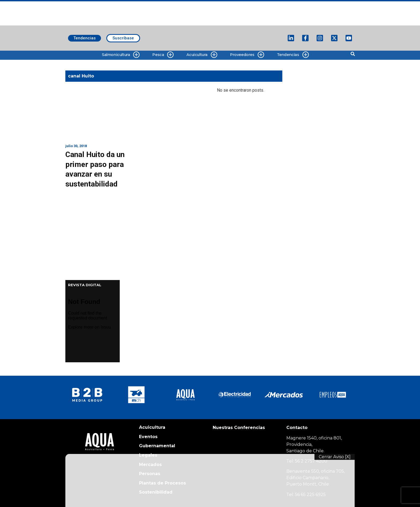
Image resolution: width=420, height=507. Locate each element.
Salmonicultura (121, 55)
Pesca (163, 55)
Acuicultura (202, 55)
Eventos (148, 437)
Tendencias (293, 55)
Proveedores (247, 55)
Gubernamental (157, 446)
